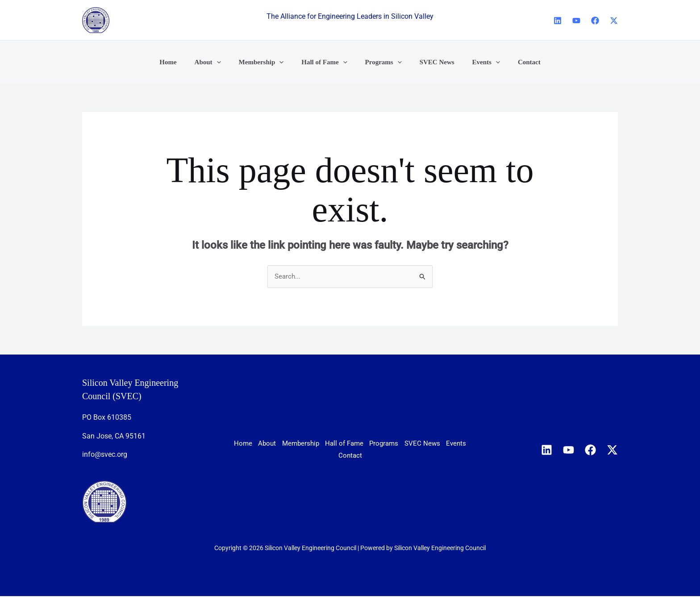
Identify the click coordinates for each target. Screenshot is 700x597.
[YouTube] (576, 21)
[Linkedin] (558, 21)
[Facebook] (595, 21)
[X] (614, 21)
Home (257, 445)
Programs (437, 445)
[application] (228, 62)
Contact (393, 456)
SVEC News (313, 456)
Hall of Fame (387, 445)
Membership (333, 445)
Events (356, 456)
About (290, 445)
